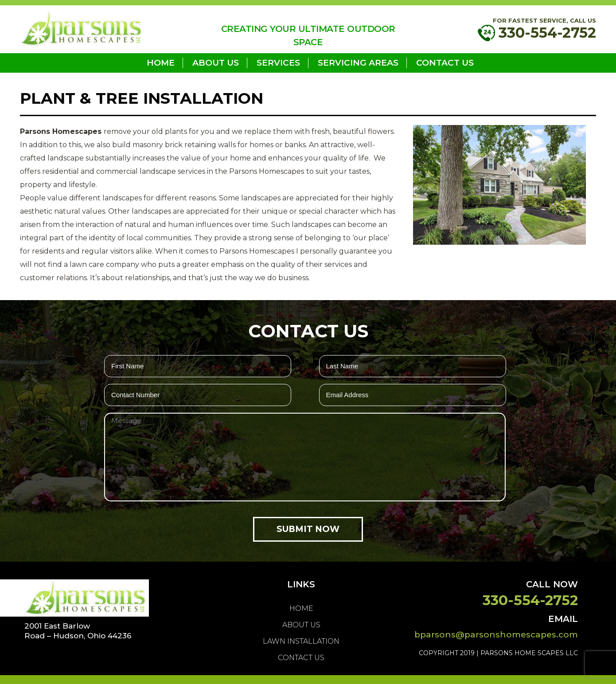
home (161, 63)
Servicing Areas (358, 63)
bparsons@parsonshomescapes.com (496, 635)
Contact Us (445, 63)
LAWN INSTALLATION (301, 641)
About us (216, 63)
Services (278, 63)
